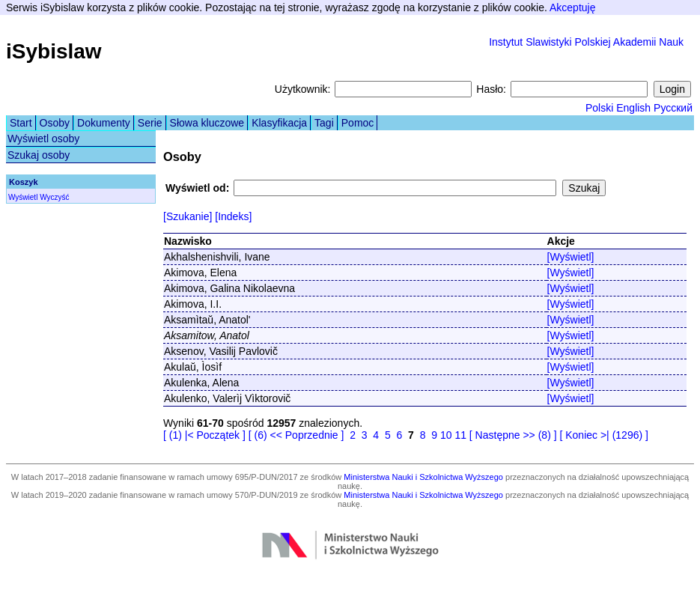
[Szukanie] (188, 216)
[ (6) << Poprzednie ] (296, 435)
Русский (673, 108)
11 (460, 435)
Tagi (324, 123)
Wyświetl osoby (43, 139)
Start (21, 123)
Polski (599, 108)
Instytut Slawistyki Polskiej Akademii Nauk (586, 42)
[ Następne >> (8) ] (513, 435)
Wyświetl (23, 197)
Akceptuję (572, 7)
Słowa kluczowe (207, 123)
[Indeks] (233, 216)
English (633, 108)
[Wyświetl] (571, 257)
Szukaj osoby (39, 155)
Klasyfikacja (279, 123)
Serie (150, 123)
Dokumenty (104, 123)
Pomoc (358, 123)
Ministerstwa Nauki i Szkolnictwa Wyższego (423, 477)
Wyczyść (54, 197)
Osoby (55, 123)
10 (446, 435)
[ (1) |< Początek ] (204, 435)
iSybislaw (54, 51)
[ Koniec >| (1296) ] (603, 435)
